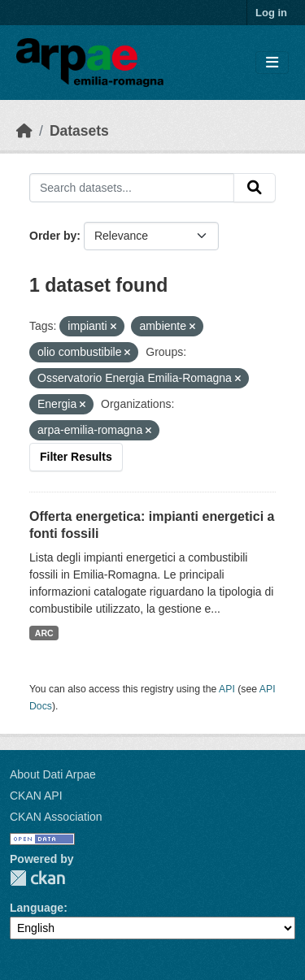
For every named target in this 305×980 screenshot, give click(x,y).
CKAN (37, 878)
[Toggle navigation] (272, 63)
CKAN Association (56, 817)
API (227, 689)
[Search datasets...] (132, 188)
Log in (271, 13)
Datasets (79, 131)
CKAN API (36, 796)
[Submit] (255, 188)
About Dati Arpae (53, 774)
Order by (53, 236)
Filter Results (76, 457)
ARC (44, 633)
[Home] (24, 131)
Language (37, 908)
